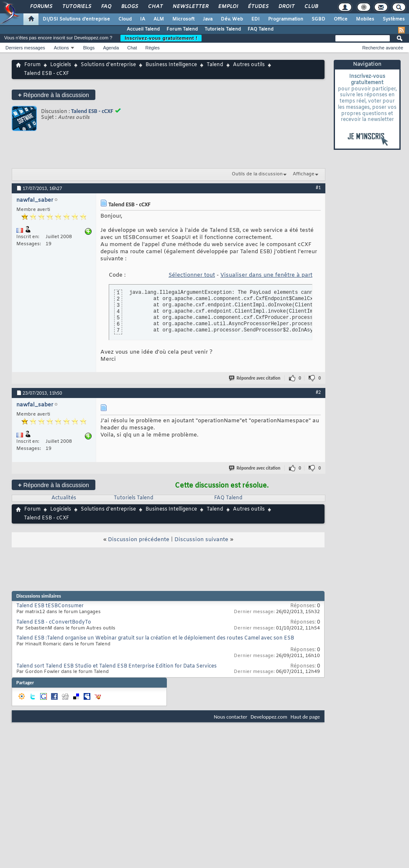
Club (311, 7)
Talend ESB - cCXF (92, 111)
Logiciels (61, 65)
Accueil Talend (143, 29)
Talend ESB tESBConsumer (50, 606)
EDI (256, 19)
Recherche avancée (383, 48)
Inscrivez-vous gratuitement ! (161, 38)
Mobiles (365, 19)
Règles (153, 48)
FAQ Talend (261, 29)
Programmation (286, 19)
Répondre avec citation (255, 378)
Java (208, 19)
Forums (41, 7)
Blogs (129, 7)
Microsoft (183, 19)
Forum (32, 65)
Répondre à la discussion (54, 95)
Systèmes (394, 19)
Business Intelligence (171, 65)
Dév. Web (232, 19)
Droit (286, 7)
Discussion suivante (201, 540)
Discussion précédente (139, 540)
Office (341, 19)
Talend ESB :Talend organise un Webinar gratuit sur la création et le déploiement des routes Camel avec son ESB (155, 638)
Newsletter (190, 7)
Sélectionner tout (192, 275)
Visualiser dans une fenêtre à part (266, 275)
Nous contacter (230, 717)
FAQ (106, 7)
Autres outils (249, 65)
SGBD (318, 19)
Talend (215, 65)
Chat (155, 7)
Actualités (64, 498)
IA (143, 19)
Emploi (228, 7)
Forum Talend (182, 29)
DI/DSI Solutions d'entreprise (76, 19)
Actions (61, 48)
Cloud (125, 19)
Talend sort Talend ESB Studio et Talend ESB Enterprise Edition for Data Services (116, 666)
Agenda (111, 48)
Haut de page (305, 717)
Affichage (304, 174)
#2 (318, 392)
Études (258, 7)
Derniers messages (25, 48)
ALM (159, 19)
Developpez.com (269, 717)
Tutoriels (76, 7)
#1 (318, 187)
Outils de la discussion (257, 174)
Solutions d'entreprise (108, 65)
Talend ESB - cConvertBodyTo (54, 622)
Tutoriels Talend (223, 29)
